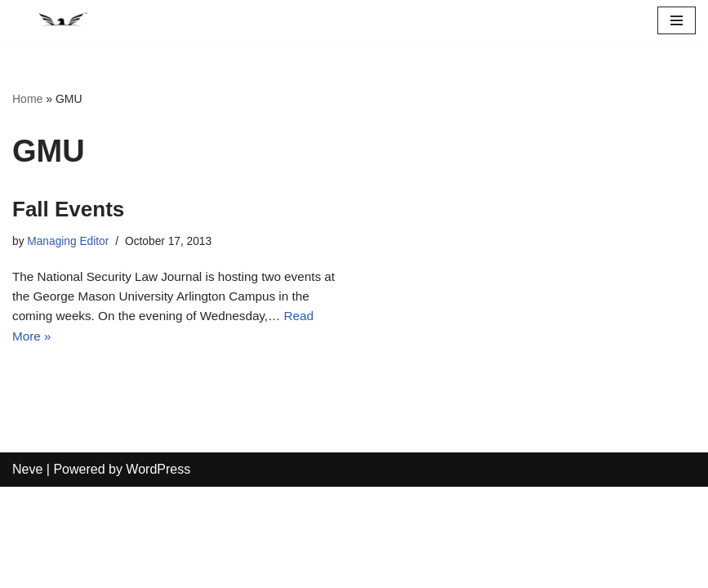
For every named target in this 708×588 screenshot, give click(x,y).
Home (27, 99)
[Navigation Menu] (677, 20)
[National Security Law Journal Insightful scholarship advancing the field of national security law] (61, 20)
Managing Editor (71, 242)
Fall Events (68, 209)
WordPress (158, 570)
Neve (27, 570)
